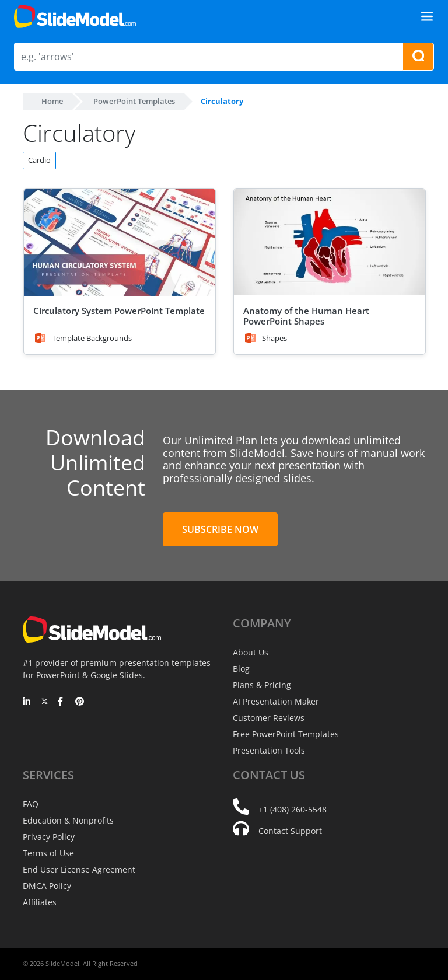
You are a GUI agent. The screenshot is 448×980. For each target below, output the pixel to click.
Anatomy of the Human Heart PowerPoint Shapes (306, 316)
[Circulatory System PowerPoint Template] (120, 243)
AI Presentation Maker (276, 701)
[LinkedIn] (27, 702)
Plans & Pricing (262, 685)
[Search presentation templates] (418, 57)
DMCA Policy (47, 886)
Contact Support (290, 831)
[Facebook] (62, 702)
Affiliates (40, 902)
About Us (251, 652)
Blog (241, 669)
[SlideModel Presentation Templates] (75, 16)
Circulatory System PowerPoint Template (119, 311)
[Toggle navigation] (427, 16)
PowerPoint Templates (134, 101)
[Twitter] (45, 702)
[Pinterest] (80, 702)
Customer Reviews (269, 718)
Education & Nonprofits (68, 820)
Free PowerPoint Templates (286, 734)
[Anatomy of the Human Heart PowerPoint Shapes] (330, 243)
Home (52, 101)
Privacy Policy (49, 837)
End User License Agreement (79, 869)
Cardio (39, 160)
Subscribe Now (220, 529)
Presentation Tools (269, 750)
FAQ (31, 804)
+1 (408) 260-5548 (293, 809)
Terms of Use (48, 853)
